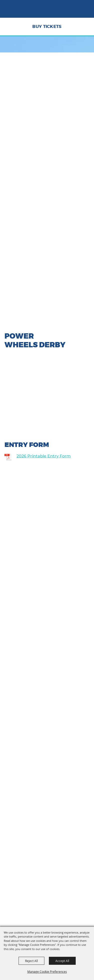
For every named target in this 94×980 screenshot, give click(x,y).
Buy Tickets (47, 26)
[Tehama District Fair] (19, 11)
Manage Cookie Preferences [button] (47, 972)
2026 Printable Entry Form (44, 456)
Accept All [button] (62, 961)
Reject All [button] (31, 961)
